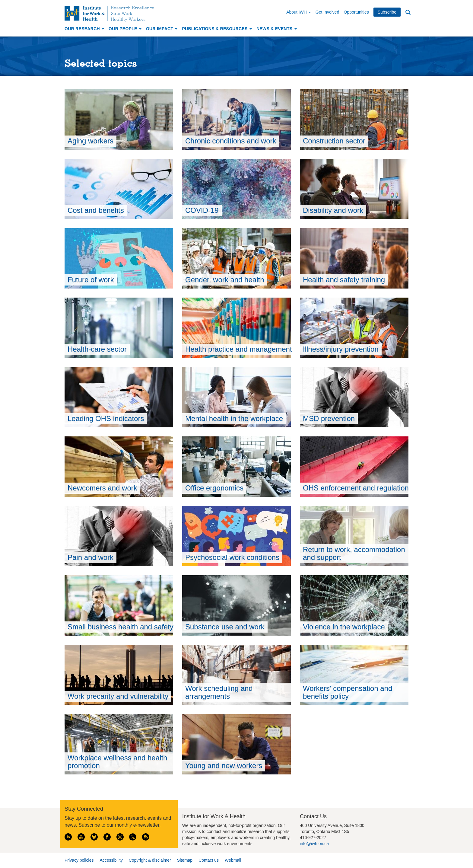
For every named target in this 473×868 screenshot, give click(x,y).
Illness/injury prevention (341, 349)
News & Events (277, 29)
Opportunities (356, 12)
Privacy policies (79, 860)
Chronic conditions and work (231, 141)
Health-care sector (97, 349)
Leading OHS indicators (106, 418)
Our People (125, 29)
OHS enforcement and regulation (356, 488)
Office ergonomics (214, 488)
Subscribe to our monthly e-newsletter (119, 825)
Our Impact (162, 29)
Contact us (209, 860)
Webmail (233, 860)
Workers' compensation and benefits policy (348, 692)
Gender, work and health (225, 280)
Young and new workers (224, 766)
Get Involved (327, 12)
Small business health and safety (121, 627)
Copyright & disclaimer (150, 860)
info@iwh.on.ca (314, 844)
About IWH (299, 12)
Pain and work (90, 557)
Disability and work (333, 210)
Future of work (91, 280)
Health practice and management (239, 349)
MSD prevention (329, 418)
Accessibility (111, 860)
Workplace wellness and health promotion (117, 762)
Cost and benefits (96, 210)
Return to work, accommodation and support (354, 553)
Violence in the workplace (344, 627)
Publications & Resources (217, 29)
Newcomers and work (102, 488)
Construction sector (334, 141)
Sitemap (185, 860)
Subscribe (387, 12)
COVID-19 (202, 210)
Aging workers (90, 141)
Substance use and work (225, 627)
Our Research (84, 29)
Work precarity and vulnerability (118, 696)
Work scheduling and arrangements (219, 692)
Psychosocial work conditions (232, 557)
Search (408, 13)
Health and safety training (344, 280)
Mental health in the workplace (234, 418)
